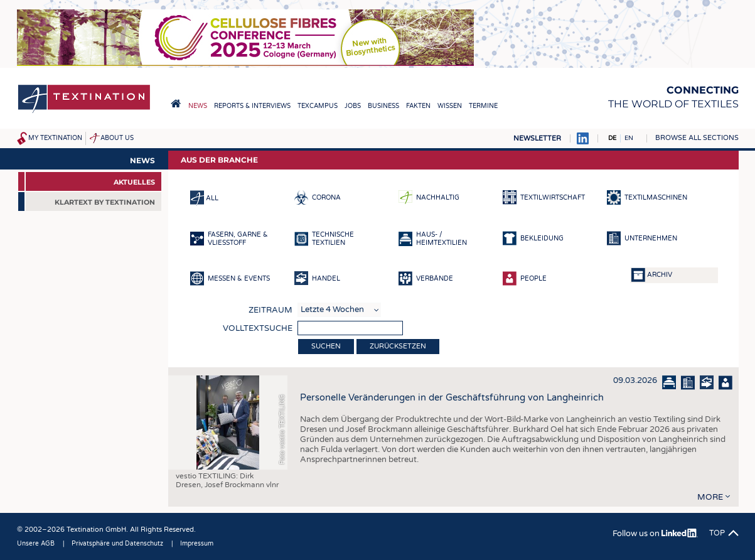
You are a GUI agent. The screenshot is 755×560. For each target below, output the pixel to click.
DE (612, 138)
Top (717, 533)
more (710, 497)
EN (629, 138)
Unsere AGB (36, 544)
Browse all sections (697, 138)
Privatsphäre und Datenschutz (117, 544)
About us (117, 138)
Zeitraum (270, 310)
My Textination (55, 138)
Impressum (197, 544)
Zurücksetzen (398, 346)
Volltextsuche (258, 328)
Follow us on (655, 534)
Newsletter (537, 138)
